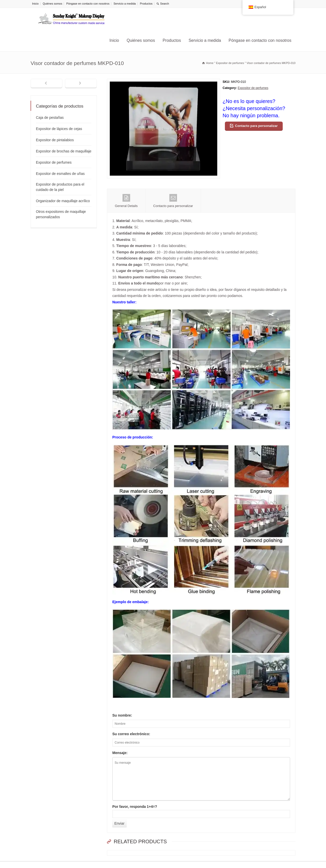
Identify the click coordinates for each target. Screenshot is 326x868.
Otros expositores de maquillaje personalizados (61, 214)
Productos (146, 4)
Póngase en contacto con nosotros (88, 4)
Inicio (35, 4)
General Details (126, 201)
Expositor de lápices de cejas (59, 129)
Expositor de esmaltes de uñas (60, 174)
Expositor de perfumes (253, 88)
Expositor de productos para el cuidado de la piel (60, 187)
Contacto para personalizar (256, 126)
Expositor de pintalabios (55, 140)
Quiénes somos (52, 4)
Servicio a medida (125, 4)
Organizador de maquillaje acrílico (63, 201)
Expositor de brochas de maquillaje (64, 151)
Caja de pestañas (50, 118)
